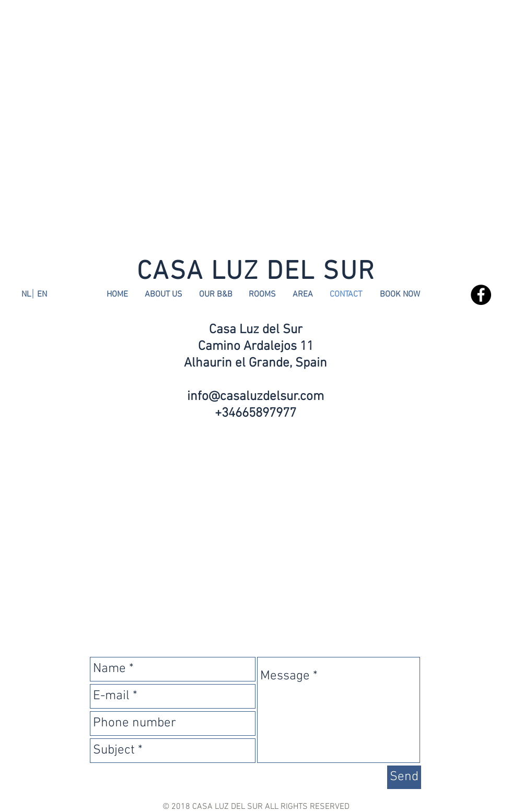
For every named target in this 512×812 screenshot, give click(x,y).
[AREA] (303, 295)
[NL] (26, 295)
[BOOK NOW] (400, 295)
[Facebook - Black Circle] (481, 295)
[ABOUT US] (164, 295)
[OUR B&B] (216, 295)
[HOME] (117, 295)
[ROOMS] (262, 295)
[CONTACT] (346, 295)
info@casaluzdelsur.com (255, 397)
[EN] (42, 295)
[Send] (404, 777)
